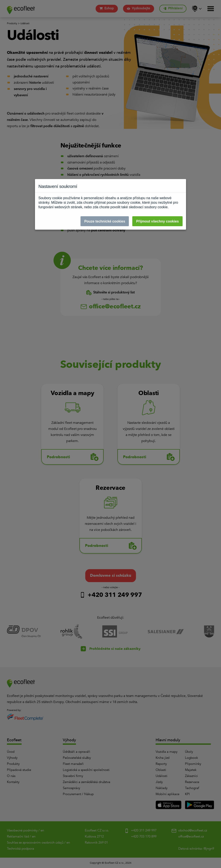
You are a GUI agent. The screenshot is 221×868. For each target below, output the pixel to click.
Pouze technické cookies (105, 221)
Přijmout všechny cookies (157, 221)
